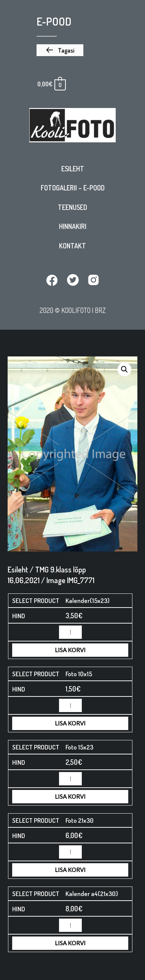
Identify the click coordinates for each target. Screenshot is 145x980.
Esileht (73, 169)
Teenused (72, 207)
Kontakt (72, 246)
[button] (60, 50)
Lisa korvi (70, 650)
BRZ (100, 310)
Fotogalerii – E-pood (73, 188)
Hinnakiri (73, 226)
